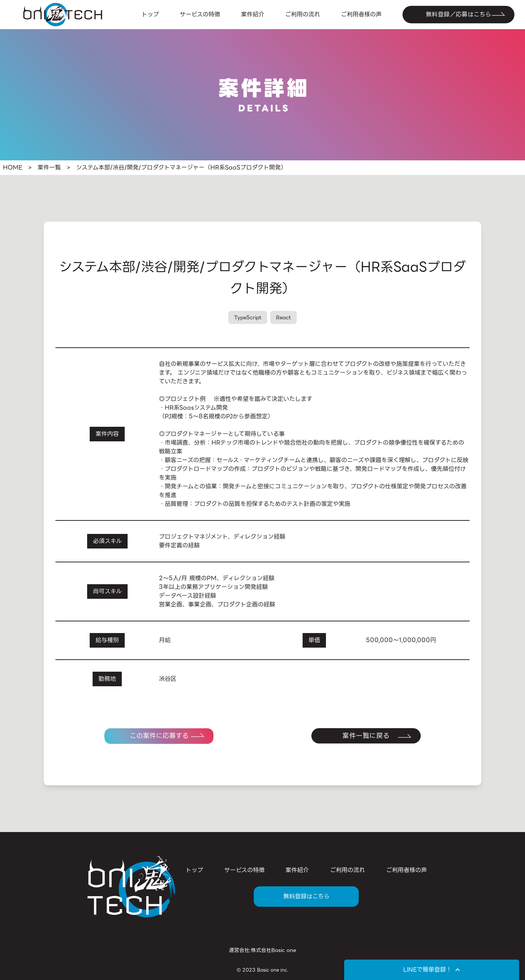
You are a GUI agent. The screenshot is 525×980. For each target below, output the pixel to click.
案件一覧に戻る (366, 736)
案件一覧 (49, 168)
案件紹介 (253, 14)
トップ (150, 14)
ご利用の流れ (303, 14)
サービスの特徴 (200, 14)
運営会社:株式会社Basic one (262, 950)
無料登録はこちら (306, 896)
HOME (13, 168)
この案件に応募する (159, 736)
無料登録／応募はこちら (458, 14)
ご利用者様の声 (361, 14)
